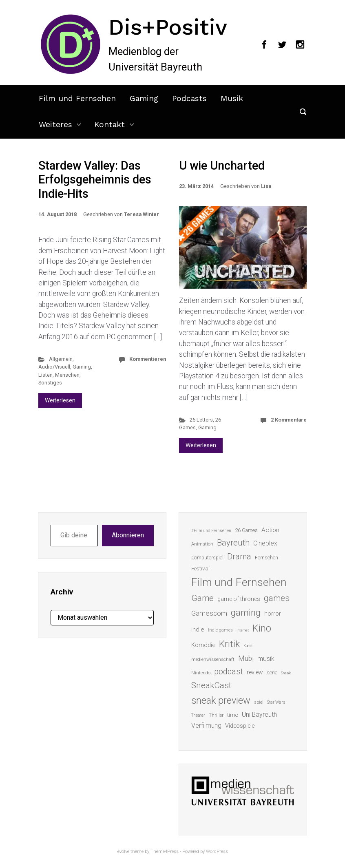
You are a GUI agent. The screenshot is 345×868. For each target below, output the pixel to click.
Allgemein (61, 359)
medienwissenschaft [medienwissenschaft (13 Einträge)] (213, 659)
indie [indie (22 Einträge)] (198, 629)
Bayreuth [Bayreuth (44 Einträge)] (233, 543)
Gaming (144, 98)
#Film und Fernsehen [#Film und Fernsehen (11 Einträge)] (211, 531)
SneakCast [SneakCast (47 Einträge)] (211, 685)
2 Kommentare (289, 420)
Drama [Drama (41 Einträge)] (239, 557)
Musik (232, 98)
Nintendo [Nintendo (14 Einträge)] (201, 673)
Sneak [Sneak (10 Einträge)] (286, 673)
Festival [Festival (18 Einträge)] (200, 568)
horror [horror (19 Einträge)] (273, 614)
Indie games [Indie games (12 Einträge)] (220, 630)
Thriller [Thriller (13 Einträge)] (216, 715)
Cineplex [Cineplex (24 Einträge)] (265, 543)
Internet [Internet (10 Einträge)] (243, 630)
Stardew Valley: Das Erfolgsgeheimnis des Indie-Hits (95, 180)
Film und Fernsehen (77, 98)
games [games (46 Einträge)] (277, 598)
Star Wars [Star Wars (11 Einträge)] (276, 702)
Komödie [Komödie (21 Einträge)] (203, 645)
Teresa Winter (142, 214)
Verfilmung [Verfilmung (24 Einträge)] (206, 726)
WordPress (217, 851)
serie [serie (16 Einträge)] (272, 673)
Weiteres (55, 125)
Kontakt (109, 125)
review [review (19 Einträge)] (255, 672)
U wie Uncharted (222, 166)
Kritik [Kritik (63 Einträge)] (229, 644)
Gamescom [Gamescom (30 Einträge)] (209, 613)
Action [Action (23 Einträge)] (270, 530)
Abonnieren (128, 535)
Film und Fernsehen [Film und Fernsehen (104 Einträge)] (239, 582)
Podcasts (189, 98)
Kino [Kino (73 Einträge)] (262, 628)
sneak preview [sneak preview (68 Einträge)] (221, 700)
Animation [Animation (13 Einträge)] (202, 544)
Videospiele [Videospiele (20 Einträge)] (240, 726)
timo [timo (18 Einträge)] (233, 715)
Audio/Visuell (54, 367)
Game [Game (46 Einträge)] (202, 598)
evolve (123, 851)
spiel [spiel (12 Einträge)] (259, 702)
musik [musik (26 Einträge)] (266, 659)
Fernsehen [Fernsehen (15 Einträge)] (266, 558)
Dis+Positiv (168, 27)
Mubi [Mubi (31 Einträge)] (246, 658)
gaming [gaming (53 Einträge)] (246, 613)
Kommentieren (148, 359)
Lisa (266, 186)
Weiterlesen (60, 400)
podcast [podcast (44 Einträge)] (229, 671)
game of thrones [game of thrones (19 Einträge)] (239, 599)
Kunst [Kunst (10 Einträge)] (248, 646)
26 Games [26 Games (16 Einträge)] (246, 530)
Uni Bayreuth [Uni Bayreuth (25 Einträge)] (259, 714)
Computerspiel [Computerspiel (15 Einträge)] (207, 558)
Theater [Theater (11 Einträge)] (198, 715)
